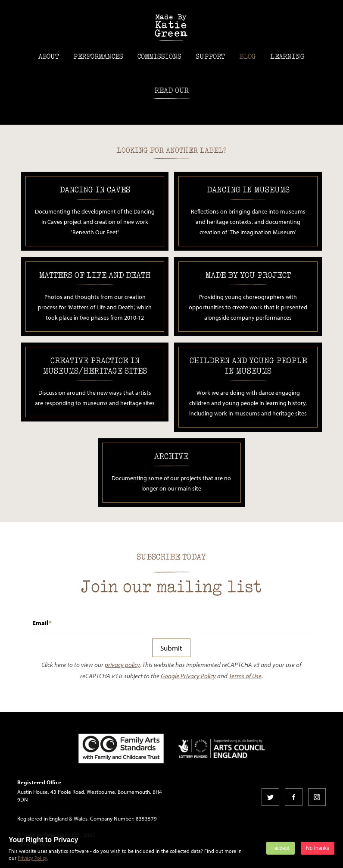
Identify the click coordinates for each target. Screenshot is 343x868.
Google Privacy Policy (188, 676)
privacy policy (122, 665)
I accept (281, 848)
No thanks (318, 848)
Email (40, 623)
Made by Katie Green (171, 26)
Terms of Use (245, 676)
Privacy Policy (33, 858)
